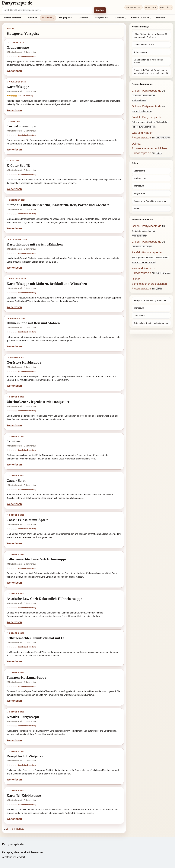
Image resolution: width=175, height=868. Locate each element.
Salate (137, 208)
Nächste (19, 829)
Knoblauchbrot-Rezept (144, 45)
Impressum (139, 186)
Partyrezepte (101, 18)
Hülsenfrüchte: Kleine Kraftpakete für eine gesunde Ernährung (151, 36)
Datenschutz (139, 171)
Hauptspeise (65, 18)
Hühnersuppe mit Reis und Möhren (33, 323)
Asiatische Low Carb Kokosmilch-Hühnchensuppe (44, 599)
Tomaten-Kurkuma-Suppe (26, 677)
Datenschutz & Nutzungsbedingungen (151, 323)
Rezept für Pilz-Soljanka (25, 756)
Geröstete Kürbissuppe (24, 362)
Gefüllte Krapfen (163, 138)
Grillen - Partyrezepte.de (146, 91)
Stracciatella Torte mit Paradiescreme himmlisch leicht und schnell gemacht (151, 72)
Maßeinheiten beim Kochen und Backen (148, 61)
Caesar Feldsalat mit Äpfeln (27, 520)
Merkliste (161, 18)
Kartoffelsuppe (18, 87)
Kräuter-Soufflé (18, 166)
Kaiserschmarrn (141, 52)
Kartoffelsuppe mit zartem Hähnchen (35, 244)
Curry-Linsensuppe (21, 126)
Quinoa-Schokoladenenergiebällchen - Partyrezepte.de (150, 148)
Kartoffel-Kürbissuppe (24, 796)
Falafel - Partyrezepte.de (147, 117)
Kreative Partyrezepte (23, 717)
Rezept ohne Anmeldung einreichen (150, 201)
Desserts (83, 18)
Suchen (100, 10)
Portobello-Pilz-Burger (142, 111)
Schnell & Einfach (140, 18)
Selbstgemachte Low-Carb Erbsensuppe (37, 559)
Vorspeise (47, 18)
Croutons (14, 441)
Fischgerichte (140, 178)
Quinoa (159, 153)
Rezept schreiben (13, 18)
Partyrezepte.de (17, 3)
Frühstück (32, 18)
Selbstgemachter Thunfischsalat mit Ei (35, 638)
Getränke (119, 18)
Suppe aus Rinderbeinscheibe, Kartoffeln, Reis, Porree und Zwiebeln (58, 205)
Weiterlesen (14, 71)
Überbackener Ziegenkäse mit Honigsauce (38, 402)
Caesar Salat (16, 481)
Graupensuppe (18, 47)
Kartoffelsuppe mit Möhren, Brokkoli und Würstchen (47, 284)
